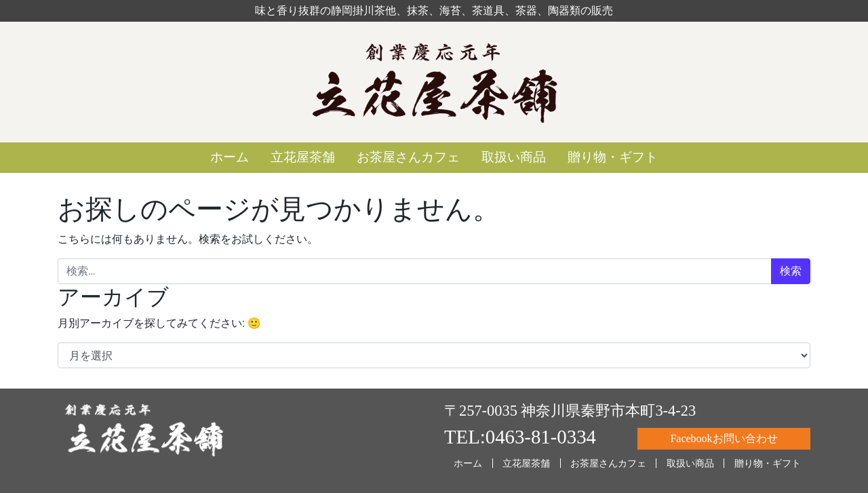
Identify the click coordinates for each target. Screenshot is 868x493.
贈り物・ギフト (613, 157)
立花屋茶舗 (303, 157)
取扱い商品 (514, 157)
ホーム (230, 157)
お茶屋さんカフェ (408, 157)
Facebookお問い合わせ (724, 438)
